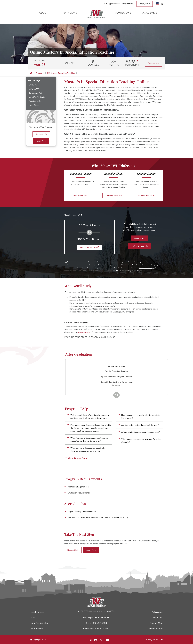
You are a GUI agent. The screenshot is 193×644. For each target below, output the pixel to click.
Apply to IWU (154, 640)
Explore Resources (147, 196)
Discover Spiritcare (114, 196)
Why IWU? (34, 89)
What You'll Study (37, 97)
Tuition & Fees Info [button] (140, 246)
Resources (115, 4)
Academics (150, 13)
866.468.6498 (102, 618)
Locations (158, 618)
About (43, 13)
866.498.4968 (100, 623)
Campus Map (156, 623)
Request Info (128, 4)
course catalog (85, 332)
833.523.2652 (102, 629)
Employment (37, 629)
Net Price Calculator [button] (89, 247)
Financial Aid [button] (140, 238)
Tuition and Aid (35, 93)
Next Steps (34, 105)
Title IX (34, 618)
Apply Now (145, 4)
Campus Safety (155, 629)
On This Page (34, 80)
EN (159, 4)
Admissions (123, 13)
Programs (40, 73)
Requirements (35, 101)
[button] (89, 417)
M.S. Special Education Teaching (61, 73)
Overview (33, 85)
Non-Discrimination (40, 623)
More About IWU (81, 196)
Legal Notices (37, 612)
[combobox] (159, 4)
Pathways (70, 13)
